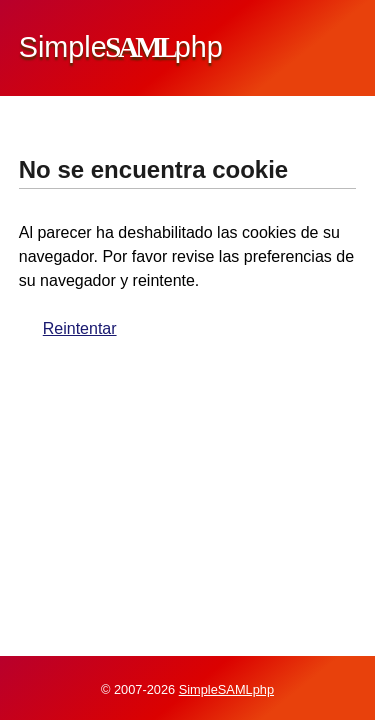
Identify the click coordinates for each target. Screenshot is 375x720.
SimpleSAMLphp (226, 689)
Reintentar (80, 328)
